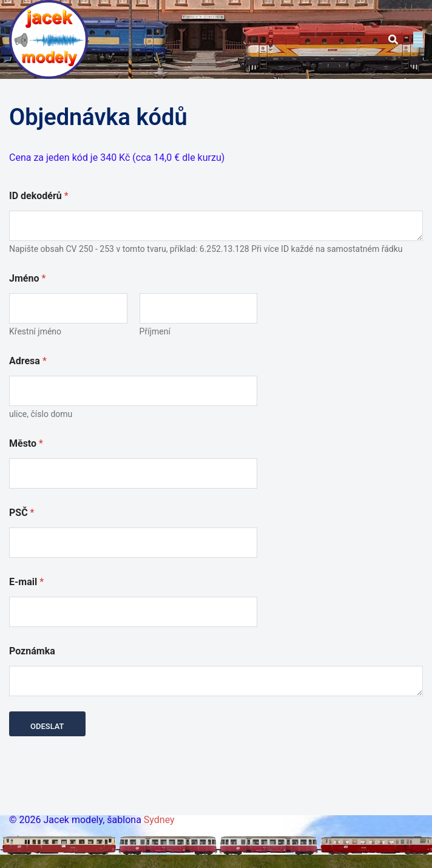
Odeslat (47, 726)
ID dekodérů (39, 196)
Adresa (28, 361)
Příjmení (155, 331)
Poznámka (32, 651)
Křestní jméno (35, 331)
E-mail (26, 582)
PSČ (22, 513)
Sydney (159, 820)
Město (26, 443)
